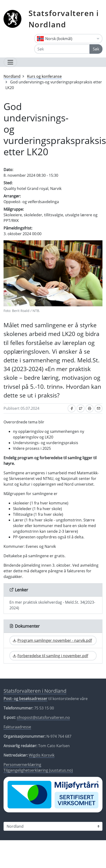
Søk (96, 49)
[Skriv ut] (90, 408)
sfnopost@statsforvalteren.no (43, 717)
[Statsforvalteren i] (53, 826)
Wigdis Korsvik (42, 755)
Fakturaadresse (17, 727)
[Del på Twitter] (81, 408)
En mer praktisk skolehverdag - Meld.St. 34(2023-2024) (52, 605)
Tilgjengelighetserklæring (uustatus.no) (38, 770)
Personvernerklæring (22, 765)
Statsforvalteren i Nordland (64, 19)
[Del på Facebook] (72, 408)
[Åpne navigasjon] (10, 62)
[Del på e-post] (98, 408)
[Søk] (62, 49)
